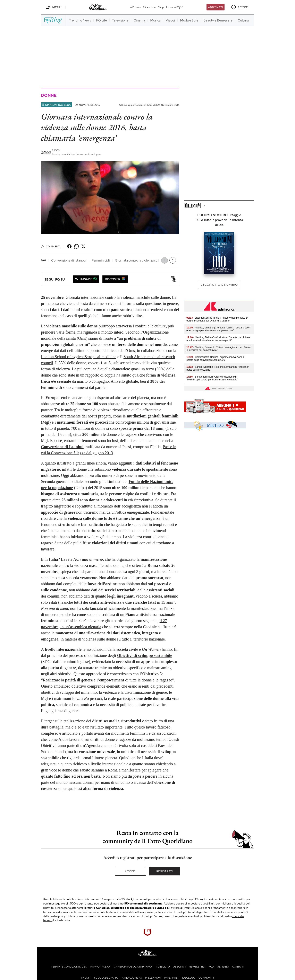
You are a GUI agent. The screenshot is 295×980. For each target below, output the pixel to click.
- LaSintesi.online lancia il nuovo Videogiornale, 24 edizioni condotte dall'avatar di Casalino (217, 319)
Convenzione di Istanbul (62, 447)
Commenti (51, 246)
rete (85, 559)
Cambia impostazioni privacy (133, 966)
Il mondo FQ (175, 7)
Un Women (151, 649)
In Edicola (135, 7)
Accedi (131, 871)
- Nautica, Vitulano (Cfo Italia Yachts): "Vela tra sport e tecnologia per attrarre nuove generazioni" (218, 329)
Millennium (149, 7)
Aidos (56, 150)
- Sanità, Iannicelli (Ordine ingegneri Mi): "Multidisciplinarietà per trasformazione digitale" (212, 378)
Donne (49, 95)
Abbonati (215, 7)
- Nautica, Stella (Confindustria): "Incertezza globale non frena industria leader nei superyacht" (218, 339)
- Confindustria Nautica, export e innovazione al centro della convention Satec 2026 (216, 359)
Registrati (165, 871)
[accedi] (240, 7)
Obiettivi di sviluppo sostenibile (145, 655)
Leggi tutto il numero (219, 284)
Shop (161, 7)
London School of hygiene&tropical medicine (79, 357)
